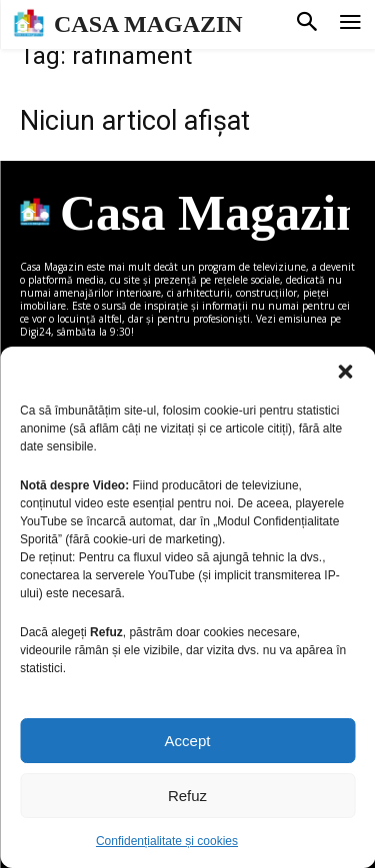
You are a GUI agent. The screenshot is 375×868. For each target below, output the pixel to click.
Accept (188, 741)
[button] (345, 372)
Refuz (187, 796)
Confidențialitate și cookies (167, 841)
